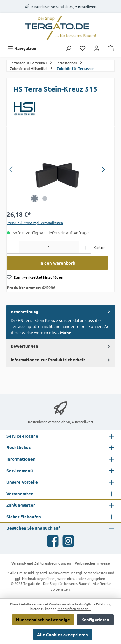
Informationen (21, 459)
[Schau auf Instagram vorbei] (68, 541)
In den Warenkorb (57, 263)
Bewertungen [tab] (61, 346)
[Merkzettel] (83, 48)
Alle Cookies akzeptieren (63, 634)
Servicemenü (20, 471)
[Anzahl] (49, 247)
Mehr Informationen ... (74, 609)
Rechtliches (19, 447)
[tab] (60, 322)
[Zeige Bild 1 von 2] (35, 198)
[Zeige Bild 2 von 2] (45, 198)
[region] (57, 169)
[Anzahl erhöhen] (85, 247)
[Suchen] (69, 48)
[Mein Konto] (97, 48)
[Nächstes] (103, 169)
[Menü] (22, 48)
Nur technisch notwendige (43, 620)
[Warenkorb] (111, 48)
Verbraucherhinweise (92, 563)
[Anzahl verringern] (13, 247)
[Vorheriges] (12, 169)
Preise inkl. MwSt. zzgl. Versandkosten (35, 223)
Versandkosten (96, 573)
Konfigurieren (95, 620)
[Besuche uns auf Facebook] (53, 541)
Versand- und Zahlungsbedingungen (41, 563)
